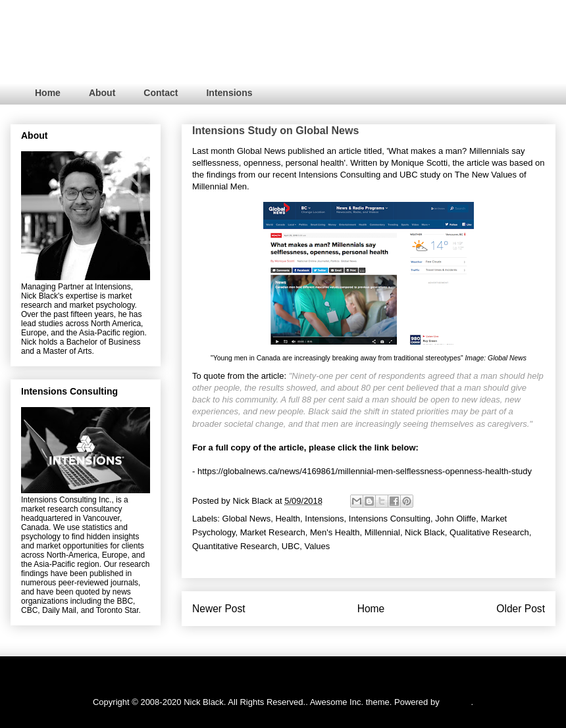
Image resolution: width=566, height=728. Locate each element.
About (102, 93)
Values (318, 546)
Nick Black (425, 532)
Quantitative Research (235, 546)
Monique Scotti (419, 163)
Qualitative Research (489, 532)
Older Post (521, 609)
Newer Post (219, 609)
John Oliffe (455, 519)
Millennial (382, 532)
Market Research (273, 532)
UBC (408, 175)
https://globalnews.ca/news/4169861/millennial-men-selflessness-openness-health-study (365, 471)
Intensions (229, 93)
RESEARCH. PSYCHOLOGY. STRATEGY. (200, 45)
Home (48, 93)
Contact (161, 93)
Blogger (456, 702)
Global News (261, 151)
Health (288, 519)
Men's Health (335, 532)
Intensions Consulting (340, 175)
